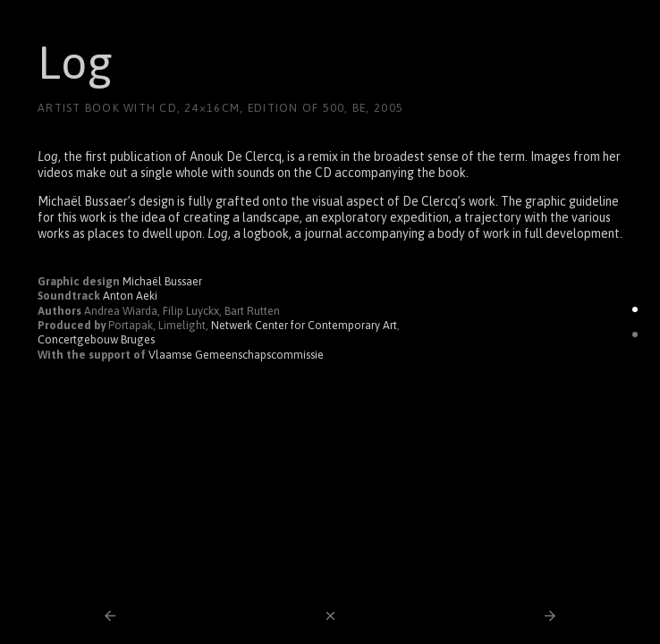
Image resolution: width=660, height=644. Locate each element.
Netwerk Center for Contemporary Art (304, 325)
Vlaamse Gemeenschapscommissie (236, 355)
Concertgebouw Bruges (96, 339)
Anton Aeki (130, 296)
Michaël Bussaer (162, 281)
